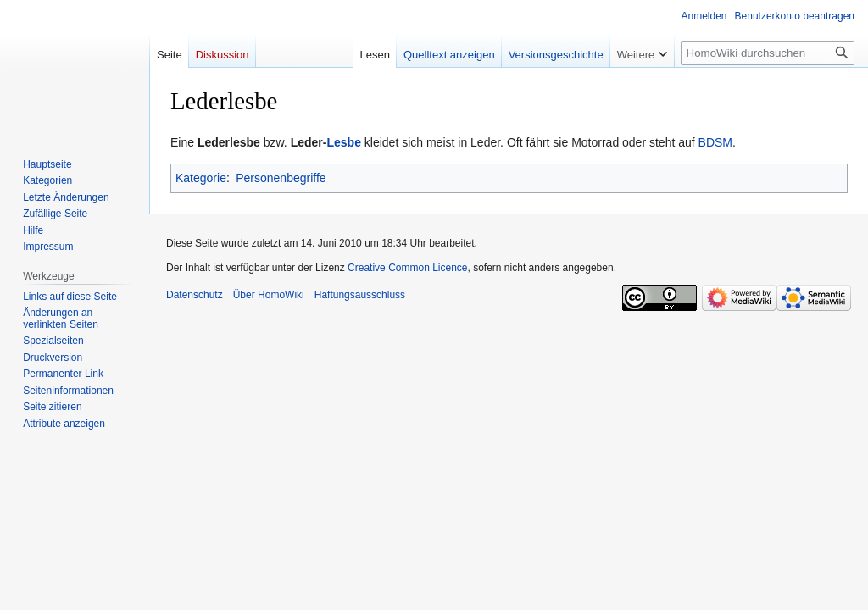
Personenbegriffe (281, 178)
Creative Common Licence (407, 268)
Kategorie (201, 178)
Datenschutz (195, 295)
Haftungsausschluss (360, 295)
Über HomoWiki (269, 295)
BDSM (715, 142)
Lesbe (343, 142)
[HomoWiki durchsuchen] (768, 53)
